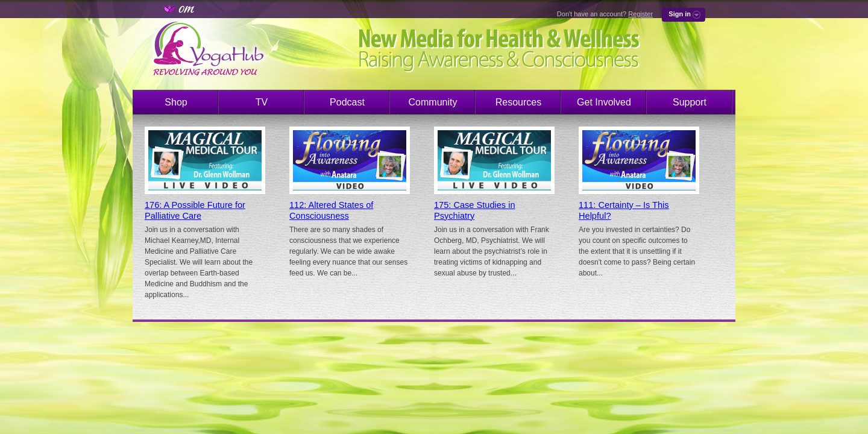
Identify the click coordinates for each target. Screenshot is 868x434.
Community (433, 102)
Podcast (347, 102)
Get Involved (604, 102)
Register (640, 14)
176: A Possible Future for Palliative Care (195, 210)
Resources (518, 102)
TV (262, 102)
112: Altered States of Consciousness (331, 210)
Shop (176, 102)
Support (690, 102)
